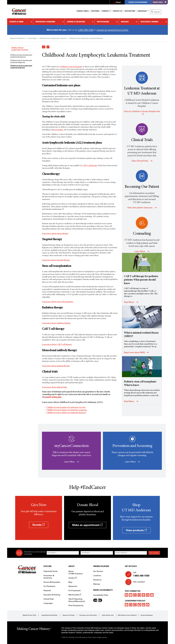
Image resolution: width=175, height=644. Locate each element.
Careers (106, 11)
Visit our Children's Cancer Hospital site (142, 113)
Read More (131, 302)
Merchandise (75, 595)
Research (125, 22)
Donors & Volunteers (76, 22)
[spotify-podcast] (131, 605)
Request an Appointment (138, 2)
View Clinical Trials (142, 161)
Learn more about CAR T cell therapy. (57, 345)
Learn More (142, 251)
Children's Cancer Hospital (71, 67)
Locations (97, 576)
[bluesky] (148, 595)
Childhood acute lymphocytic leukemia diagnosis (66, 413)
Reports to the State (69, 615)
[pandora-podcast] (139, 605)
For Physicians (103, 22)
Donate (39, 525)
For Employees (74, 590)
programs (59, 130)
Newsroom (73, 586)
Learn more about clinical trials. (55, 387)
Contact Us (118, 11)
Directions (97, 580)
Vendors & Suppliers (147, 615)
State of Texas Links (108, 615)
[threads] (152, 595)
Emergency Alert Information (88, 615)
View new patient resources (142, 208)
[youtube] (135, 595)
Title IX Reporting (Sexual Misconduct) (77, 600)
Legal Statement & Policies (49, 615)
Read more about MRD (136, 352)
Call (146, 574)
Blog (70, 582)
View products (136, 530)
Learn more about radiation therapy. (56, 323)
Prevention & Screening (45, 22)
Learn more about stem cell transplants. (58, 302)
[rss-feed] (148, 605)
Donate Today (160, 2)
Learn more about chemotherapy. (55, 234)
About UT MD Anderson (76, 572)
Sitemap (97, 584)
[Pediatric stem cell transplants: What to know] (142, 372)
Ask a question (138, 583)
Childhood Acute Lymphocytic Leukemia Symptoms (21, 56)
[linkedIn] (143, 595)
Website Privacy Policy (29, 615)
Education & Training (149, 22)
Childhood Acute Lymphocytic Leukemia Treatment (21, 67)
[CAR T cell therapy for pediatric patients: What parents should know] (142, 269)
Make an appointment (87, 525)
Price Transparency (76, 605)
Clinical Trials (83, 11)
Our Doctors (130, 11)
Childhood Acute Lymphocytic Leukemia (20, 49)
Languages (142, 11)
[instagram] (139, 595)
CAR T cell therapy (90, 166)
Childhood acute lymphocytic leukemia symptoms (67, 410)
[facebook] (126, 595)
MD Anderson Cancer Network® (127, 615)
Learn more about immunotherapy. (56, 366)
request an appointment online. (112, 30)
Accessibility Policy (101, 595)
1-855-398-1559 (85, 30)
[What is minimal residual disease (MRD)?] (142, 322)
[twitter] (131, 595)
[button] (44, 46)
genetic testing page (53, 397)
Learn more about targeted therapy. (56, 260)
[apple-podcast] (126, 605)
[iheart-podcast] (143, 605)
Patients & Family (16, 22)
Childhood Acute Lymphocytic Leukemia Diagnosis (21, 61)
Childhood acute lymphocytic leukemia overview (66, 407)
